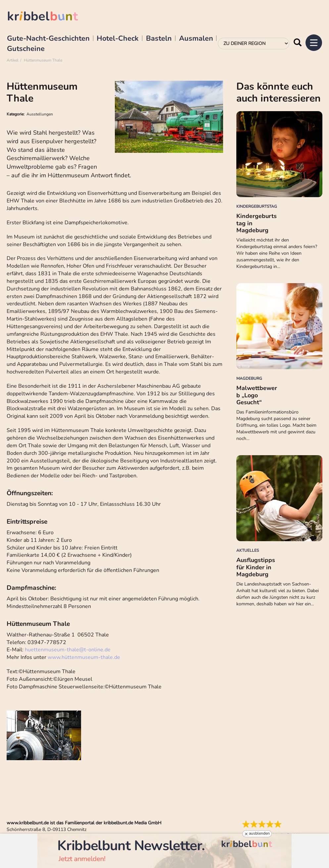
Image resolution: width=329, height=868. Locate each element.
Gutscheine (26, 49)
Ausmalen (196, 39)
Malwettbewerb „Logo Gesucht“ (257, 395)
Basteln (159, 39)
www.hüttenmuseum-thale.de (84, 657)
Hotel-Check (118, 39)
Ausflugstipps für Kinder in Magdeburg (256, 567)
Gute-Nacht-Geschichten (48, 39)
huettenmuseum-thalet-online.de (68, 650)
